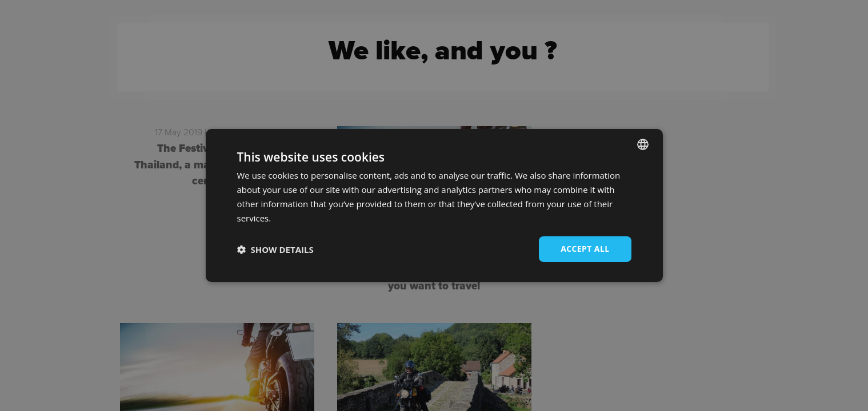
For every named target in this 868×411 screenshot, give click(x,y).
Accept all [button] (585, 249)
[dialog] (434, 205)
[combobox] (643, 144)
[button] (275, 249)
